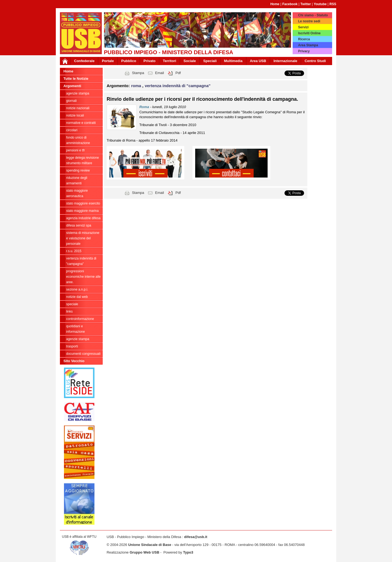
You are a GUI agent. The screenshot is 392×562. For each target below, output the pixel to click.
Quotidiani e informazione (76, 329)
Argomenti (72, 86)
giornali (71, 101)
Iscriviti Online (309, 33)
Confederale (84, 61)
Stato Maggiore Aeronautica (77, 193)
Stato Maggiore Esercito (83, 203)
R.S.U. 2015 (74, 251)
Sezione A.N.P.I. (77, 289)
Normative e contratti (81, 123)
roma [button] (137, 86)
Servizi (303, 27)
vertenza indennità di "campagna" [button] (178, 86)
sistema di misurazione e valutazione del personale (83, 238)
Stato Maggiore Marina (82, 211)
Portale (108, 61)
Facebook (290, 4)
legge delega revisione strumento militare (82, 160)
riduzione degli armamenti (77, 181)
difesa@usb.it (196, 537)
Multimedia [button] (233, 61)
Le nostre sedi (309, 21)
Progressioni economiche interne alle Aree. (83, 277)
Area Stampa (308, 45)
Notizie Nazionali (78, 108)
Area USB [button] (258, 61)
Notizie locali (75, 115)
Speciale (72, 304)
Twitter (306, 4)
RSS (333, 4)
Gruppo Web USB (144, 552)
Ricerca (304, 39)
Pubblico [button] (129, 61)
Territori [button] (169, 61)
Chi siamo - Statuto (313, 15)
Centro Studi (315, 61)
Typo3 (188, 552)
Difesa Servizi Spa (79, 225)
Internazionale (285, 61)
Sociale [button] (190, 61)
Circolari (72, 130)
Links (69, 311)
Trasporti (72, 346)
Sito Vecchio (74, 361)
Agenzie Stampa (78, 339)
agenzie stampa (78, 93)
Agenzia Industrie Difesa (83, 218)
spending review (78, 170)
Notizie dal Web (77, 297)
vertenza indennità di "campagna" (81, 261)
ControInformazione (80, 319)
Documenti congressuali (83, 354)
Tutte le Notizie (76, 79)
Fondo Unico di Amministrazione (78, 140)
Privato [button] (149, 61)
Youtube (320, 4)
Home (275, 4)
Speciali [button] (210, 61)
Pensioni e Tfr (76, 150)
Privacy (304, 51)
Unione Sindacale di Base (150, 545)
